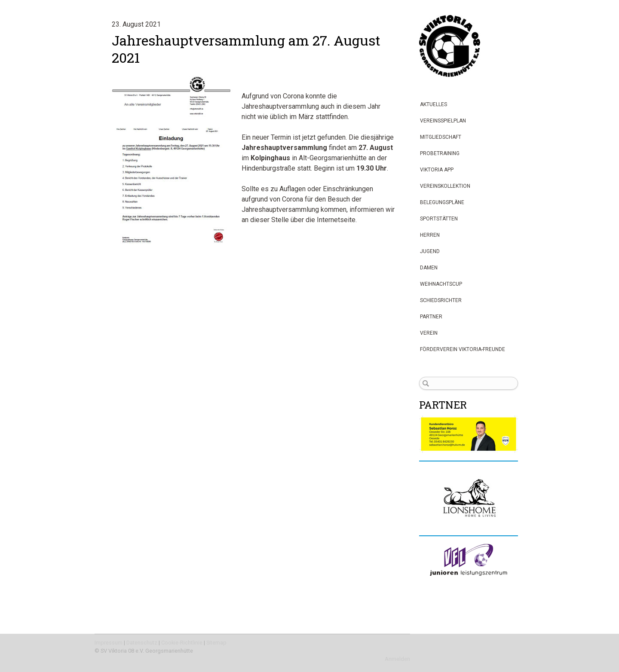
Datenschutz (142, 643)
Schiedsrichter (441, 300)
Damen (429, 268)
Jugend (430, 251)
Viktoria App (437, 170)
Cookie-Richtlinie (182, 643)
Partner (431, 317)
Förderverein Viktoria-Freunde (463, 349)
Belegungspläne (442, 202)
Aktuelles (434, 104)
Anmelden (397, 659)
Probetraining (440, 153)
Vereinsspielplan (443, 121)
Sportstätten (439, 219)
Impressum (109, 643)
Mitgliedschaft (441, 137)
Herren (430, 235)
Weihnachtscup (441, 284)
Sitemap (216, 643)
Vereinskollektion (445, 186)
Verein (429, 333)
